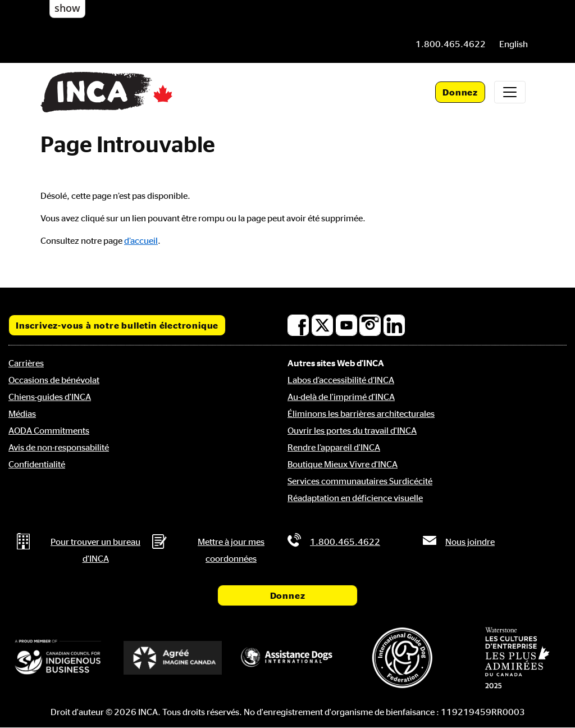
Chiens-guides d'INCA (50, 397)
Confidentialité (37, 464)
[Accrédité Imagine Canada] (172, 658)
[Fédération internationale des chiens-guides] (402, 658)
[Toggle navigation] (510, 92)
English (514, 44)
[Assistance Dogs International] (287, 658)
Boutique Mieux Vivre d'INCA (343, 464)
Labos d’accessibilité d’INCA (341, 380)
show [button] (67, 8)
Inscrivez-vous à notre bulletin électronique (117, 325)
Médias (22, 413)
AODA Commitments (49, 430)
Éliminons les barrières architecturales (361, 413)
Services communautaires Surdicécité (360, 481)
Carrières (26, 363)
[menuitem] (514, 44)
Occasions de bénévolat (54, 380)
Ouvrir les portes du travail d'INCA (352, 430)
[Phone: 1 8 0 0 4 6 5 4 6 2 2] (451, 44)
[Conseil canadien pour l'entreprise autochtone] (58, 658)
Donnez (460, 92)
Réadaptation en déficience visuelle (355, 498)
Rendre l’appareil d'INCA (334, 447)
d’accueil (141, 240)
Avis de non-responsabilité (59, 447)
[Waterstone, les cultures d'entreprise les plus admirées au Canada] (517, 658)
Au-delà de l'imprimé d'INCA (341, 397)
